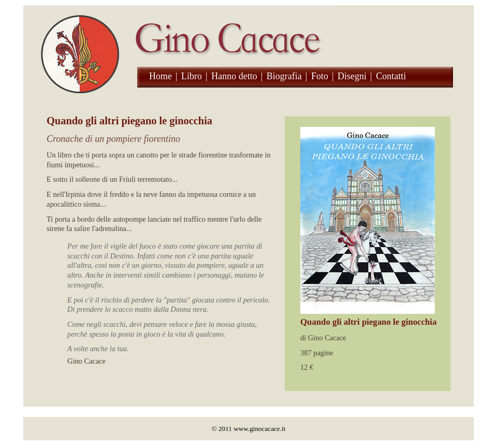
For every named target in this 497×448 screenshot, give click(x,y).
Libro (192, 76)
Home (160, 76)
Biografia (284, 76)
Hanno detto (234, 76)
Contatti (391, 76)
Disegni (352, 76)
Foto (320, 76)
